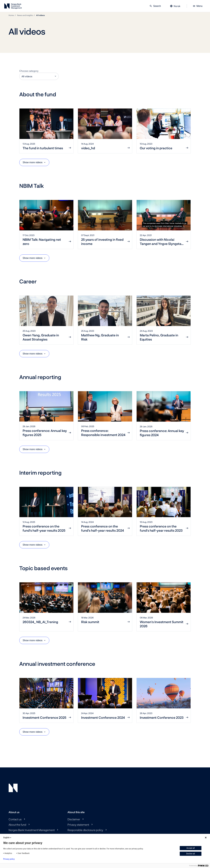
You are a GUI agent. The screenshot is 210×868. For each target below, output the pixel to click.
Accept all (191, 848)
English (7, 838)
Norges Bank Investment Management (32, 830)
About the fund (17, 825)
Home (11, 15)
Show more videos (33, 162)
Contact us (15, 819)
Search (155, 6)
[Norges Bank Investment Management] (13, 7)
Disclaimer (74, 819)
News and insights (25, 15)
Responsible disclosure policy (85, 830)
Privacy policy (9, 859)
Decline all (191, 854)
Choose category (29, 71)
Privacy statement (78, 825)
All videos (40, 15)
